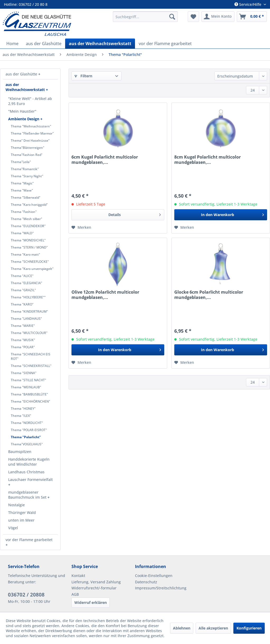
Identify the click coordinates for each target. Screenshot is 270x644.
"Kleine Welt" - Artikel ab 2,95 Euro (30, 101)
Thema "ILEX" (21, 416)
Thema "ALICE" (22, 276)
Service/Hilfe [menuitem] (248, 4)
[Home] (12, 44)
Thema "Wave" (22, 190)
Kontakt (78, 576)
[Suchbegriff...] (145, 17)
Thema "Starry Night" (27, 176)
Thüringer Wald (22, 512)
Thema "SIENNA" (24, 373)
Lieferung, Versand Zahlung (96, 582)
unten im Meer (21, 520)
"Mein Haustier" (22, 111)
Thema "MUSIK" (23, 340)
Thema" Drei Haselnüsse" (30, 140)
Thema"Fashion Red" (27, 155)
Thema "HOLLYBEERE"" (28, 297)
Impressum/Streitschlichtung (161, 588)
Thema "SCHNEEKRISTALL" (31, 366)
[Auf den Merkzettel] (81, 227)
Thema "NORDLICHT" (27, 423)
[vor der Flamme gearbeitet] (165, 44)
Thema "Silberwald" (26, 197)
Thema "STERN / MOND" (29, 247)
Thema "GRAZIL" (23, 290)
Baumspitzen (20, 452)
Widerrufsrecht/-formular (94, 588)
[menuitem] (145, 17)
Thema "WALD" (22, 233)
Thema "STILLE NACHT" (28, 380)
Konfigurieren (249, 628)
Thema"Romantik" (25, 169)
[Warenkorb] (252, 17)
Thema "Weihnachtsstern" (31, 126)
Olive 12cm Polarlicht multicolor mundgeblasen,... (105, 295)
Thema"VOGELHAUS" (27, 444)
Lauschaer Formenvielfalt (30, 480)
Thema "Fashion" (24, 212)
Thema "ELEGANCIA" (26, 283)
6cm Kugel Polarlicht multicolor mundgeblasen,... (105, 160)
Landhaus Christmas (26, 472)
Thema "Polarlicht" (26, 437)
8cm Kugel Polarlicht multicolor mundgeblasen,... (208, 160)
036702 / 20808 (26, 595)
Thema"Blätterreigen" (28, 148)
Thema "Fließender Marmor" (32, 133)
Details (135, 214)
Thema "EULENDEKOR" (28, 226)
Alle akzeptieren (213, 628)
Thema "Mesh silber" (26, 219)
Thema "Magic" (22, 183)
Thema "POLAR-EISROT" (29, 430)
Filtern (83, 76)
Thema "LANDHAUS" (26, 319)
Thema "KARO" (22, 304)
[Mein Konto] (218, 17)
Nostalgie (16, 505)
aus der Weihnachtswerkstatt (26, 87)
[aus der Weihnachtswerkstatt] (100, 44)
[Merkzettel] (193, 17)
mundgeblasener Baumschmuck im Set (28, 495)
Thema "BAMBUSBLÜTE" (29, 394)
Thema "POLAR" (23, 347)
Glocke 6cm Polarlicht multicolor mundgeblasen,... (209, 295)
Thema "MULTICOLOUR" (29, 333)
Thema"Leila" (21, 162)
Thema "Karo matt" (25, 254)
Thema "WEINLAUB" (26, 387)
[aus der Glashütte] (44, 44)
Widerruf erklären (91, 602)
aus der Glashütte (22, 74)
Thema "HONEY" (23, 409)
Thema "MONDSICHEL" (28, 240)
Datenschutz (146, 582)
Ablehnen (182, 628)
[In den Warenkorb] (221, 215)
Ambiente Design (24, 119)
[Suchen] (172, 17)
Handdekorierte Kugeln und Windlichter (29, 462)
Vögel (13, 528)
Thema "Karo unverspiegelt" (32, 269)
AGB (75, 594)
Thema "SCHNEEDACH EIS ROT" (31, 356)
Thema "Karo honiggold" (29, 205)
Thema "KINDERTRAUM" (29, 311)
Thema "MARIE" (23, 326)
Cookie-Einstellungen (154, 576)
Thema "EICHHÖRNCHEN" (30, 401)
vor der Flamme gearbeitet (29, 540)
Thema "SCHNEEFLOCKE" (30, 262)
